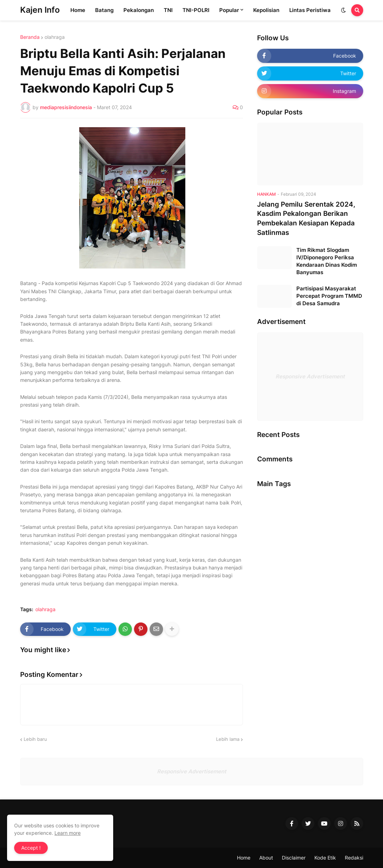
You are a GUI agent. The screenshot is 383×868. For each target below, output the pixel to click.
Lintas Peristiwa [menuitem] (310, 10)
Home (244, 858)
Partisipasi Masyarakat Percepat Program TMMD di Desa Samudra (329, 296)
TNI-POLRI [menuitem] (196, 10)
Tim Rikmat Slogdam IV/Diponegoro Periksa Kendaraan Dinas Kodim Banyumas (327, 261)
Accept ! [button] (31, 848)
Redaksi (354, 858)
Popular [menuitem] (229, 10)
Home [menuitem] (78, 10)
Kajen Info (40, 10)
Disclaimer (294, 858)
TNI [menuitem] (168, 10)
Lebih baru (35, 739)
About (266, 858)
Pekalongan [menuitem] (139, 10)
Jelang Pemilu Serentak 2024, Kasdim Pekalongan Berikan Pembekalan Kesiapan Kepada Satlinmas (306, 219)
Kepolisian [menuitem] (266, 10)
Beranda (30, 37)
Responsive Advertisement (310, 376)
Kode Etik (325, 858)
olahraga (55, 37)
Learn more (68, 833)
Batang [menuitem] (104, 10)
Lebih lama (228, 739)
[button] (343, 10)
